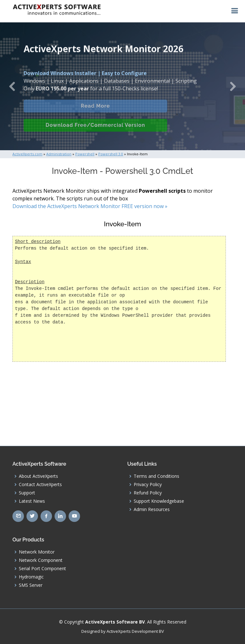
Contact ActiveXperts (40, 485)
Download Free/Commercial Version (95, 130)
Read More (95, 111)
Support (27, 493)
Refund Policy (148, 493)
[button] (12, 86)
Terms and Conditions (156, 476)
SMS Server (31, 585)
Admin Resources (152, 509)
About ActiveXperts (38, 476)
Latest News (32, 501)
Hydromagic (31, 577)
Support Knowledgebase (159, 501)
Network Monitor (37, 552)
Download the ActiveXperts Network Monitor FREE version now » (90, 206)
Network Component (41, 560)
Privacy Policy (148, 485)
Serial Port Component (42, 569)
